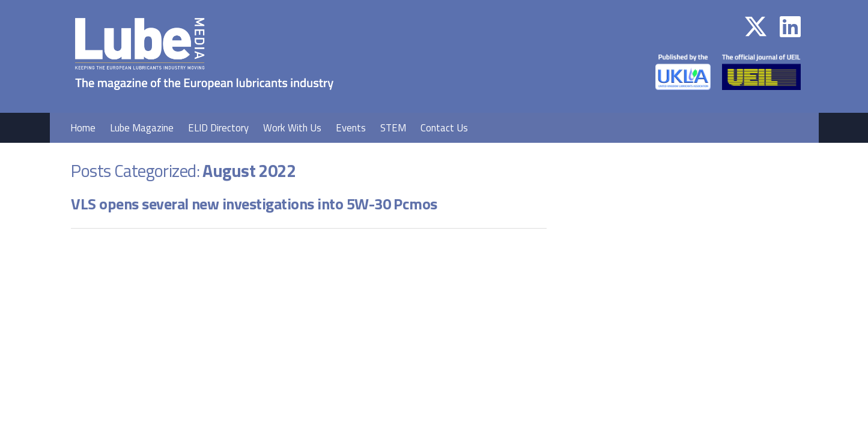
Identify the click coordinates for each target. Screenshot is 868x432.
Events (351, 128)
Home (83, 128)
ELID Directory (218, 128)
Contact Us (444, 128)
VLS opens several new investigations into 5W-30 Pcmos (254, 204)
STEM (393, 128)
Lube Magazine (142, 128)
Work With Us (292, 128)
